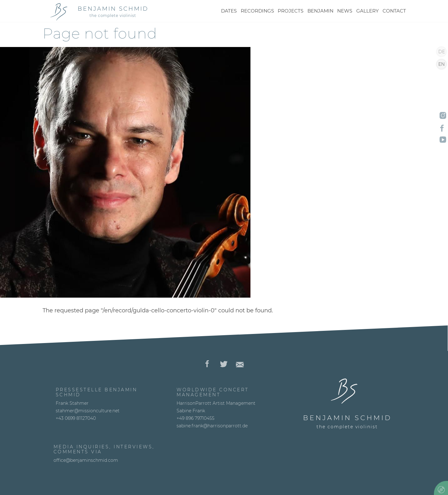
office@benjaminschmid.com (86, 460)
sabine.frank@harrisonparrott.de (212, 426)
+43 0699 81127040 (76, 418)
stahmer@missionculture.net (88, 411)
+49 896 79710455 (196, 418)
